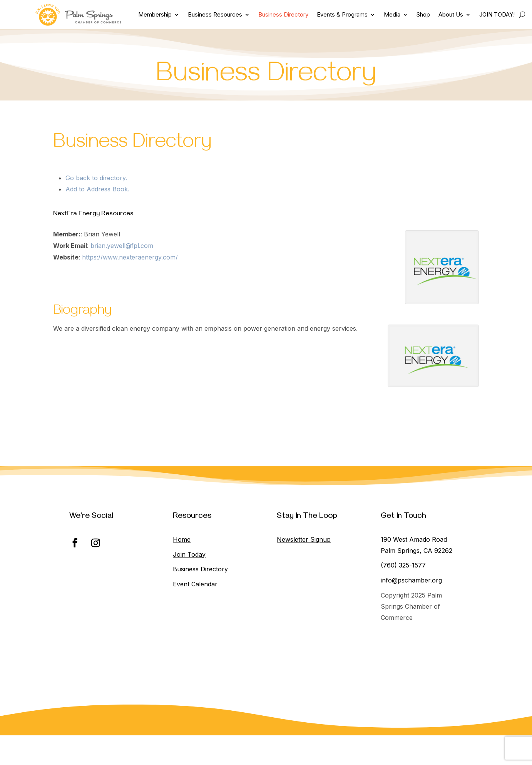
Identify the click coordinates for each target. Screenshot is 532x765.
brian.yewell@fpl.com (122, 246)
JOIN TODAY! (497, 14)
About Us (451, 14)
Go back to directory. (96, 178)
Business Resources (215, 14)
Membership (155, 14)
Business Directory (283, 14)
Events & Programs (342, 14)
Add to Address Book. (97, 189)
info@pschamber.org (411, 580)
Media (392, 14)
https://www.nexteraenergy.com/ (130, 257)
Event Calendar (195, 584)
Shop (423, 14)
